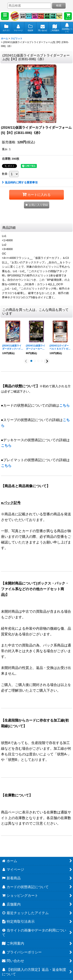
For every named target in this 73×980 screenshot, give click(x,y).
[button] (5, 16)
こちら (64, 405)
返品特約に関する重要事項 (20, 182)
